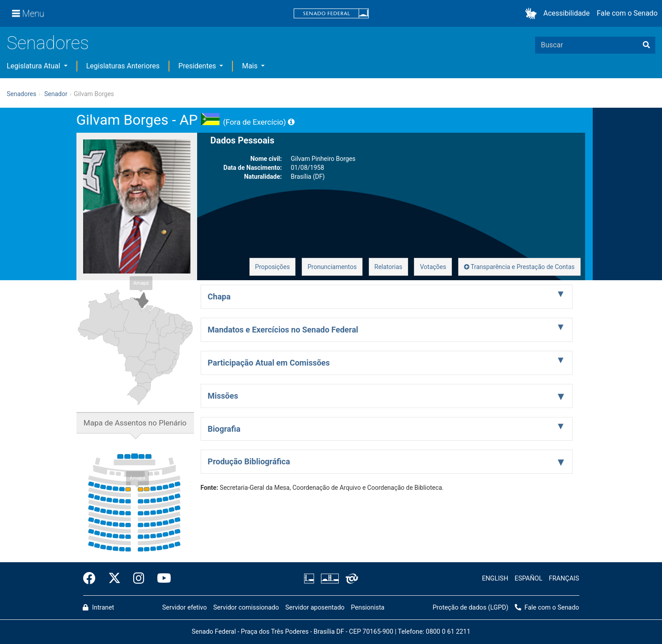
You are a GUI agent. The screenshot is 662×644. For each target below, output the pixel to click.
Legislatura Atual (34, 66)
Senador (56, 94)
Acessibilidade (567, 13)
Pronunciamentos (332, 267)
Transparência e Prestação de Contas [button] (519, 267)
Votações (433, 267)
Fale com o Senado (627, 13)
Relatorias (389, 267)
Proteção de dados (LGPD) (471, 608)
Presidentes (198, 66)
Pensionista (368, 608)
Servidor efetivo (185, 608)
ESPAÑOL (528, 579)
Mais (251, 66)
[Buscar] (646, 45)
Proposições (273, 267)
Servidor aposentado (315, 608)
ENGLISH (495, 579)
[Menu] (28, 13)
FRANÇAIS (564, 579)
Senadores (48, 43)
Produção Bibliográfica (249, 461)
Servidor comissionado (246, 608)
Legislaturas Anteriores (123, 66)
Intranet (98, 608)
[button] (533, 14)
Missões (223, 396)
